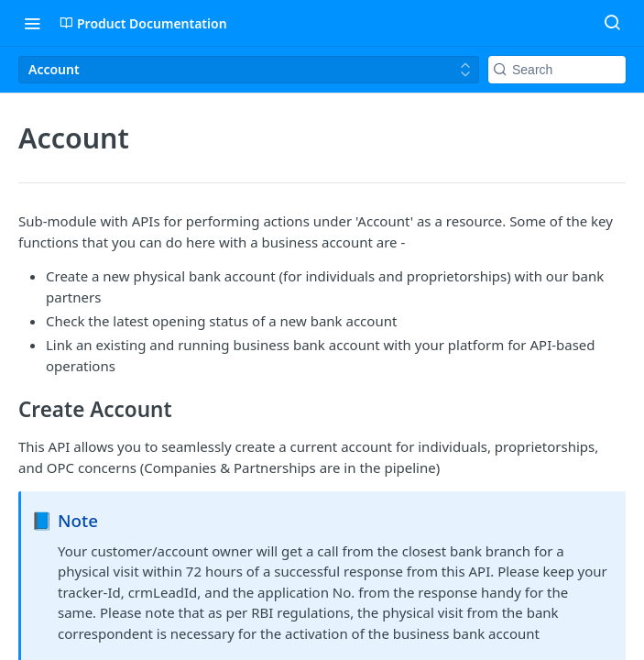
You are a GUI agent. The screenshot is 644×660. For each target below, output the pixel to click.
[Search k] (557, 70)
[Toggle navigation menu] (32, 23)
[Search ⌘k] (612, 23)
